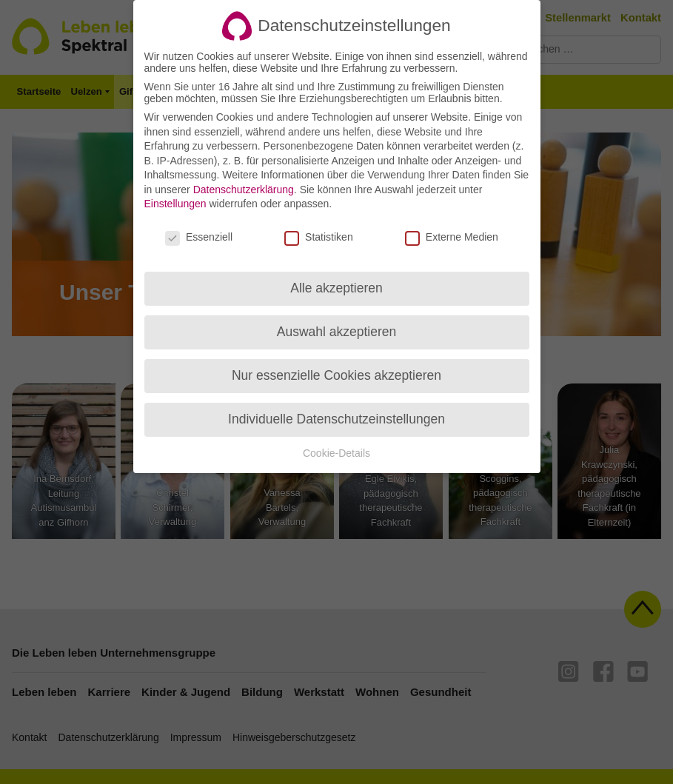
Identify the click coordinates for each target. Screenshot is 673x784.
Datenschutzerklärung (244, 175)
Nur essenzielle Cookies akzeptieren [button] (336, 361)
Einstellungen (175, 190)
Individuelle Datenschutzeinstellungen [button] (336, 405)
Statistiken (319, 224)
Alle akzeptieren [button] (336, 274)
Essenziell (199, 224)
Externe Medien (452, 224)
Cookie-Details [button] (336, 439)
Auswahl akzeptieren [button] (336, 318)
